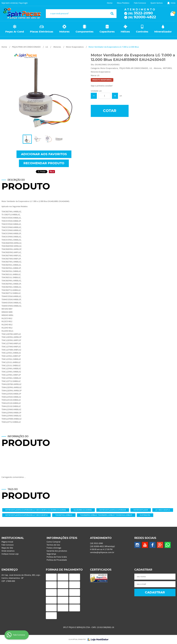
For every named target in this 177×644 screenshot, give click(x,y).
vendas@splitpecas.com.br (102, 552)
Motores (64, 32)
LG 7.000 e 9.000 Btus (163, 510)
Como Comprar (54, 542)
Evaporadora (145, 515)
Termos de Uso (53, 545)
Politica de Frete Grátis (57, 557)
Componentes (85, 32)
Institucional (13, 538)
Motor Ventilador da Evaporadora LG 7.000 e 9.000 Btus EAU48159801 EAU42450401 (36, 510)
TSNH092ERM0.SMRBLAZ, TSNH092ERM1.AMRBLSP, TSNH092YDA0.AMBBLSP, (106, 515)
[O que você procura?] (112, 14)
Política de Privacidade (57, 560)
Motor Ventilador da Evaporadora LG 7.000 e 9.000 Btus (26, 515)
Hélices (125, 32)
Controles (142, 32)
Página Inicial (7, 542)
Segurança (51, 554)
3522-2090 (140, 13)
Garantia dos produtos (57, 551)
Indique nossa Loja (10, 554)
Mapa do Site (7, 548)
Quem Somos (157, 3)
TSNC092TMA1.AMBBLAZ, (64, 515)
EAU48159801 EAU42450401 (83, 510)
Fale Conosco (140, 3)
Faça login (23, 3)
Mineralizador (163, 32)
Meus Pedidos (123, 3)
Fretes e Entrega (54, 548)
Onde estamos (8, 551)
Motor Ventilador (141, 510)
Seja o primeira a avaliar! (102, 86)
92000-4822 (142, 17)
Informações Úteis (62, 538)
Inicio (173, 3)
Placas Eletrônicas (42, 32)
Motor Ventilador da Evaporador (113, 510)
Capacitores (107, 32)
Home (110, 3)
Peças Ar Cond (15, 32)
